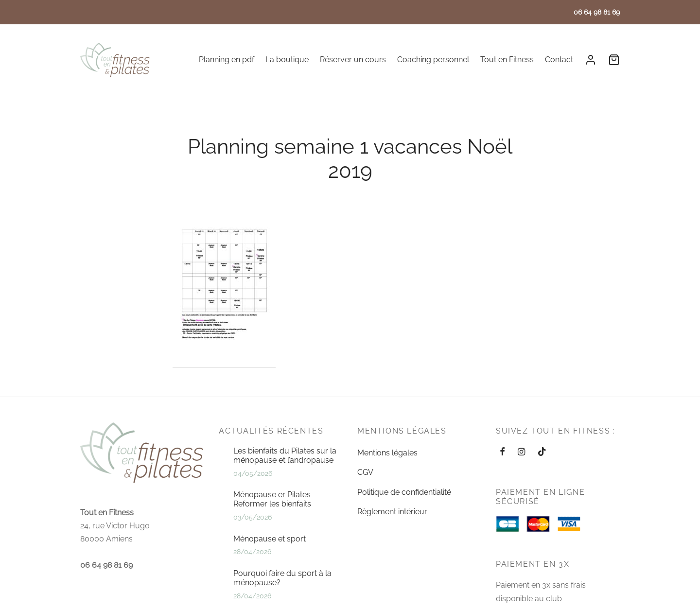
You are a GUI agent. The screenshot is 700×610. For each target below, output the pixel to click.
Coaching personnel (433, 60)
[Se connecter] (591, 60)
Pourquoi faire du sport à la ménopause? (282, 590)
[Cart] (614, 60)
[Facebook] (502, 464)
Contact (559, 60)
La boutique (287, 60)
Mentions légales (387, 464)
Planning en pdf (227, 60)
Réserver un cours (353, 60)
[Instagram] (521, 464)
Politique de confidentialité (404, 504)
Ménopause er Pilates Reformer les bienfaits (272, 511)
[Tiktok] (542, 464)
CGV (365, 484)
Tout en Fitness (507, 60)
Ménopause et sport (270, 550)
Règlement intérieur (392, 523)
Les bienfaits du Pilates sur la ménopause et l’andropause (285, 467)
